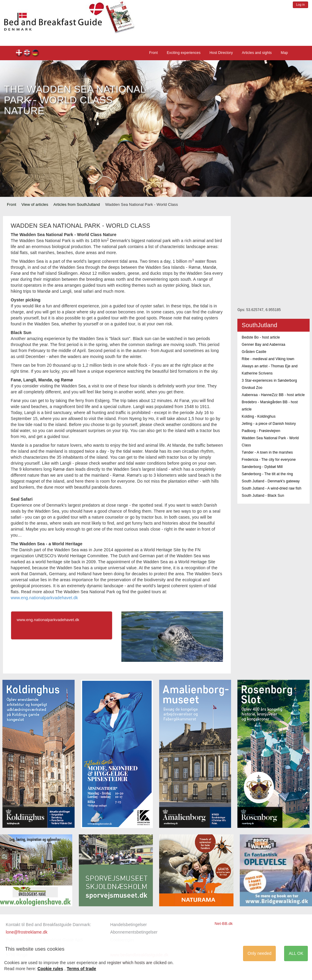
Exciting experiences (184, 53)
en (27, 53)
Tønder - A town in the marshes (267, 452)
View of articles (35, 204)
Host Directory (221, 53)
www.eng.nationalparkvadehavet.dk (44, 598)
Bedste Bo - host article (261, 337)
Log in (300, 5)
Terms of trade (82, 969)
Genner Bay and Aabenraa (264, 345)
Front (154, 53)
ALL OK (296, 953)
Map (284, 53)
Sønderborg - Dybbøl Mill (262, 467)
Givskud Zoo (252, 388)
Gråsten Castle (254, 352)
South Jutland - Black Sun (263, 496)
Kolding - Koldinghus (259, 416)
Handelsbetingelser (129, 925)
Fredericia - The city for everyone (269, 460)
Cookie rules (50, 969)
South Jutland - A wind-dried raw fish (272, 488)
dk (19, 53)
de (36, 53)
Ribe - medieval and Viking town (268, 359)
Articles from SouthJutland (77, 204)
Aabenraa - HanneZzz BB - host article (273, 395)
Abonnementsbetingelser (134, 932)
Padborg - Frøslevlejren (261, 431)
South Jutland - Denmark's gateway (271, 481)
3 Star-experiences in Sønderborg (269, 380)
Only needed (259, 953)
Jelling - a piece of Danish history (269, 424)
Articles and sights (257, 53)
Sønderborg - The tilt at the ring (267, 474)
